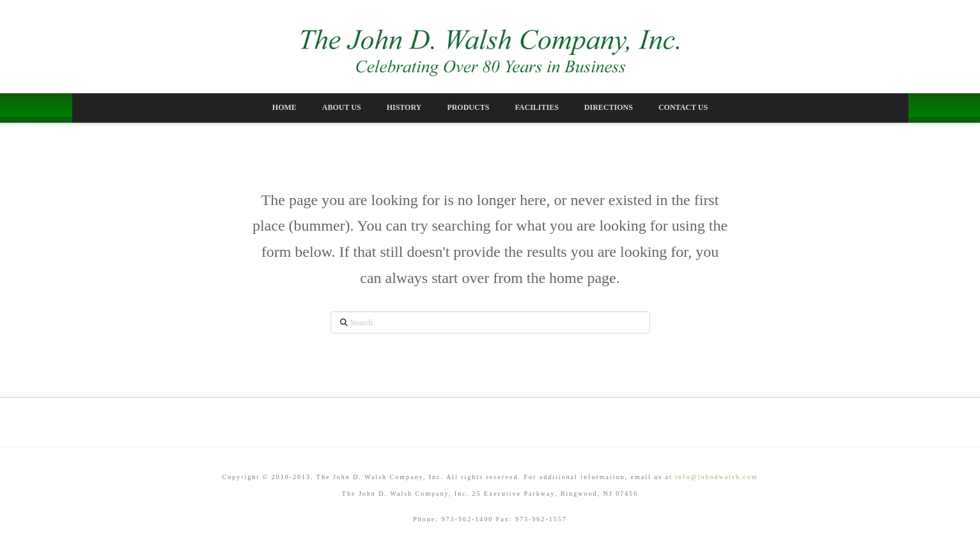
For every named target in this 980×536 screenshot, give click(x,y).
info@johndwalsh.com (716, 477)
